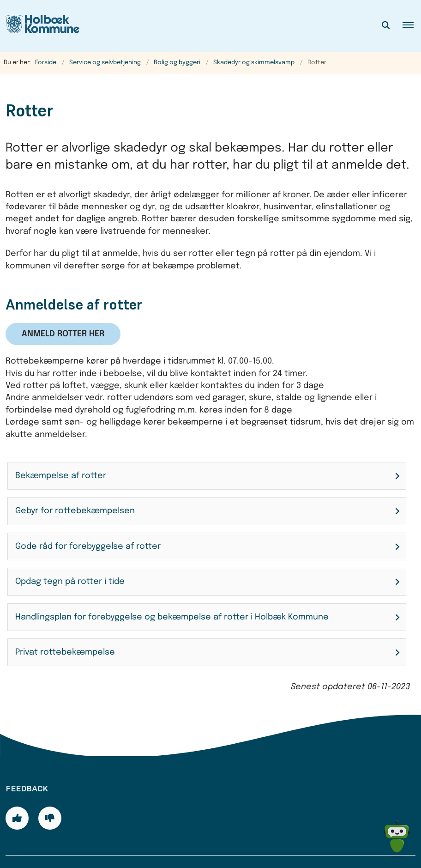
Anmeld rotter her (63, 334)
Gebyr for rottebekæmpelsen (75, 511)
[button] (412, 26)
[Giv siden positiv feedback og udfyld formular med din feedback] (17, 789)
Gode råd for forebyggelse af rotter (88, 546)
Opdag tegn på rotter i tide (70, 582)
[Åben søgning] (386, 26)
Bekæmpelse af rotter (61, 476)
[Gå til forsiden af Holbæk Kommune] (40, 26)
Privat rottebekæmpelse (65, 652)
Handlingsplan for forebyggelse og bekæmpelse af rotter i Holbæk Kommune (172, 617)
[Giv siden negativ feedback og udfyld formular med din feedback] (50, 789)
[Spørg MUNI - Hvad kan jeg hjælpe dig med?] (397, 839)
